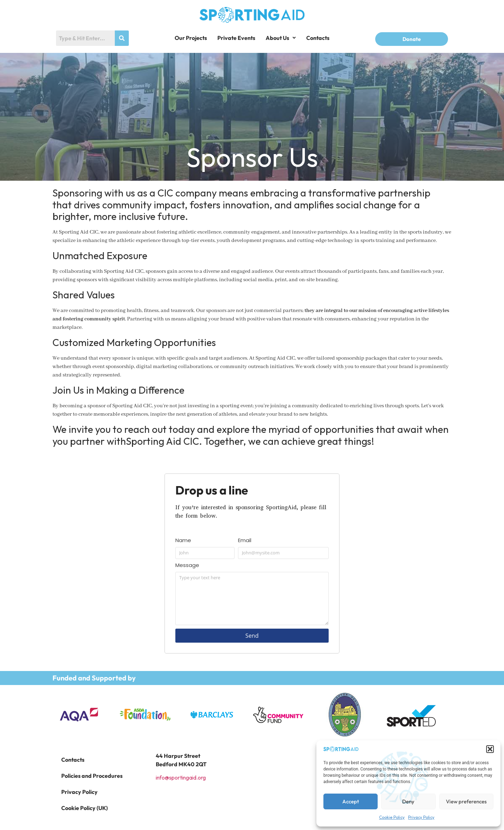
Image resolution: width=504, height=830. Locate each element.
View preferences (466, 801)
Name (183, 541)
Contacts (318, 38)
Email (245, 541)
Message (187, 566)
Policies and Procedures (92, 776)
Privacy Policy (421, 817)
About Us (281, 38)
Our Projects (191, 38)
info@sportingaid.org (181, 777)
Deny (408, 801)
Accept (351, 801)
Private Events (236, 38)
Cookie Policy (392, 817)
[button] (490, 749)
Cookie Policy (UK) (85, 808)
